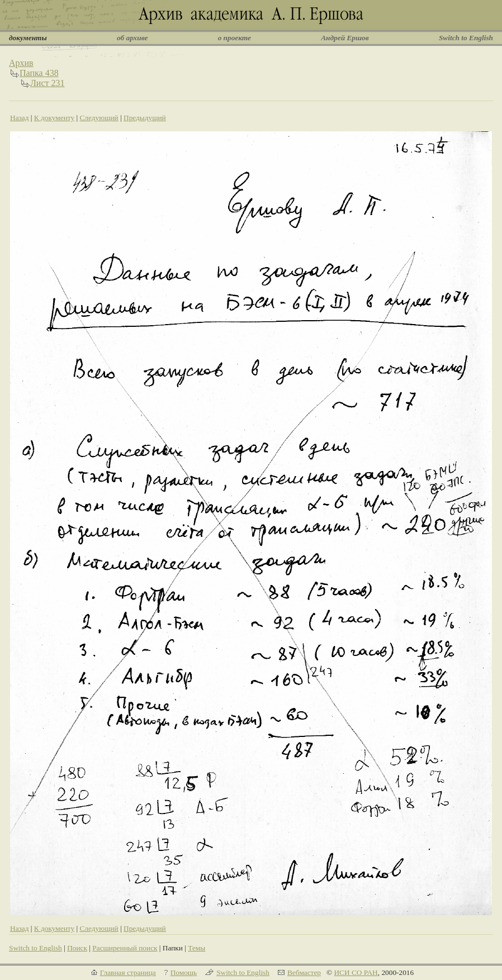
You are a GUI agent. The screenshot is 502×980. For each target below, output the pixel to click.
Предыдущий (145, 118)
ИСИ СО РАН (356, 972)
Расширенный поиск (125, 948)
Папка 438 (39, 73)
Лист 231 (48, 83)
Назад (20, 118)
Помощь (184, 972)
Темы (196, 948)
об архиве (132, 38)
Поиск (77, 948)
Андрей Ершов (345, 38)
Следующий (99, 118)
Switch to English (466, 38)
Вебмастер (304, 972)
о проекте (235, 38)
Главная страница (128, 972)
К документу (54, 118)
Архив (21, 63)
